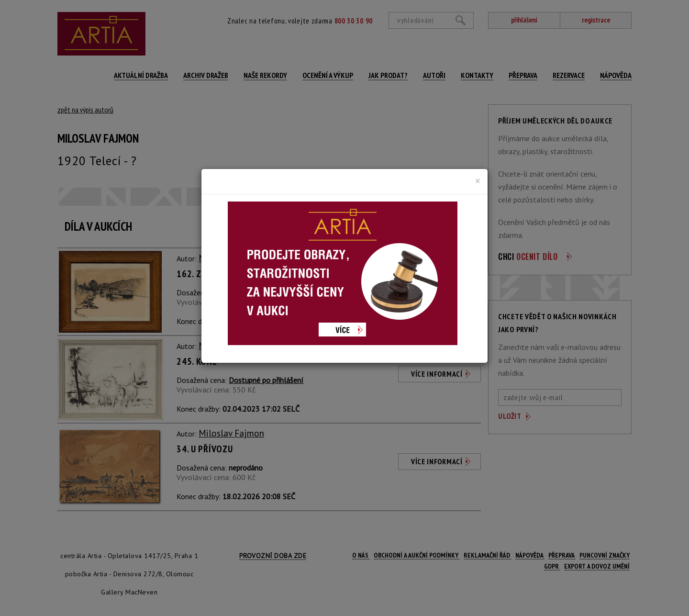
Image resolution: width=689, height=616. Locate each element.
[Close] (478, 181)
